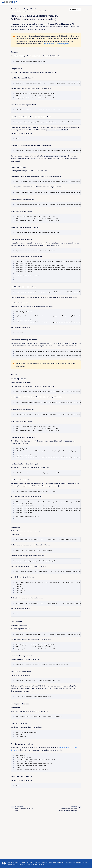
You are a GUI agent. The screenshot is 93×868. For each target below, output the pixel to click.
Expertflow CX (19, 9)
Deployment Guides (29, 9)
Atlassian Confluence (38, 865)
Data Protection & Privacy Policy (16, 862)
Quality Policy (61, 862)
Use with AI (75, 9)
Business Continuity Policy (33, 862)
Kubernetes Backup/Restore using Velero (56, 44)
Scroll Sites (28, 865)
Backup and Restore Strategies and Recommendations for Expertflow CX (30, 11)
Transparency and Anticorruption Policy (76, 862)
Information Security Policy (49, 862)
